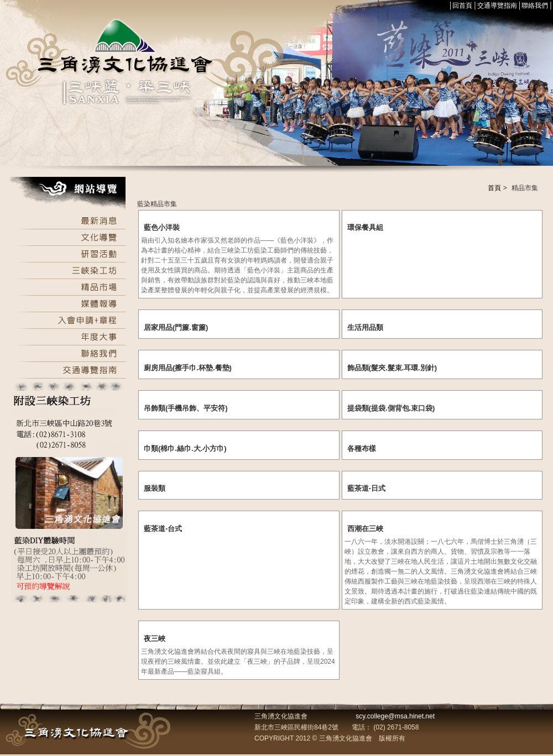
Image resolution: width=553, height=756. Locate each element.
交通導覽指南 (497, 6)
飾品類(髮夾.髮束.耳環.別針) (392, 368)
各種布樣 (362, 448)
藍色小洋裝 (162, 227)
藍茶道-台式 (163, 529)
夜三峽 (155, 639)
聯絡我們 (535, 6)
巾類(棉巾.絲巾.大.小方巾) (185, 448)
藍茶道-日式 (366, 488)
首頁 (494, 188)
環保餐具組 (365, 227)
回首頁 (462, 6)
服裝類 (155, 488)
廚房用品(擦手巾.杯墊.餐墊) (188, 368)
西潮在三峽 (365, 529)
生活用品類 (365, 327)
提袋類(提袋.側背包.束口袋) (391, 408)
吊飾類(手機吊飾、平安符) (186, 408)
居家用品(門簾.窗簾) (176, 327)
